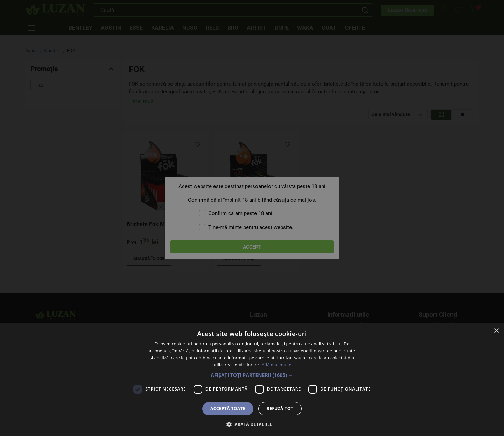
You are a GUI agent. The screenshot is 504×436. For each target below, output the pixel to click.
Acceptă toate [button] (228, 409)
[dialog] (252, 218)
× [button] (496, 331)
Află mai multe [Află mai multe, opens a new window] (277, 365)
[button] (252, 375)
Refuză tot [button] (280, 409)
